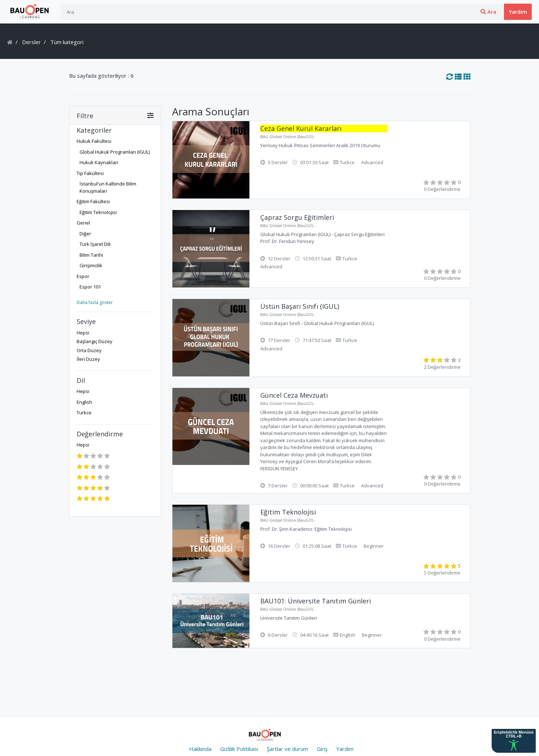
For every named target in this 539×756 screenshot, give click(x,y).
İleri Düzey (88, 359)
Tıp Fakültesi (90, 173)
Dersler (31, 42)
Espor (83, 276)
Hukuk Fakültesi (94, 141)
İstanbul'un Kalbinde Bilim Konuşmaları (108, 187)
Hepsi (83, 333)
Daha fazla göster (95, 302)
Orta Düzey (89, 350)
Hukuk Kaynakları (99, 162)
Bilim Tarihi (91, 255)
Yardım (518, 12)
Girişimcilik (91, 265)
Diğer (85, 234)
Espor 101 (90, 287)
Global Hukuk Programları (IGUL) (115, 152)
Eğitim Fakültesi (93, 201)
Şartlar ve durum (287, 749)
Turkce (84, 413)
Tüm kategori (66, 42)
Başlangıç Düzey (95, 341)
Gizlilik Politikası (239, 749)
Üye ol (489, 12)
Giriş (464, 12)
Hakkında (200, 749)
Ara (432, 12)
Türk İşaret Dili (95, 244)
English (84, 402)
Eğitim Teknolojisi (98, 212)
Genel (83, 223)
